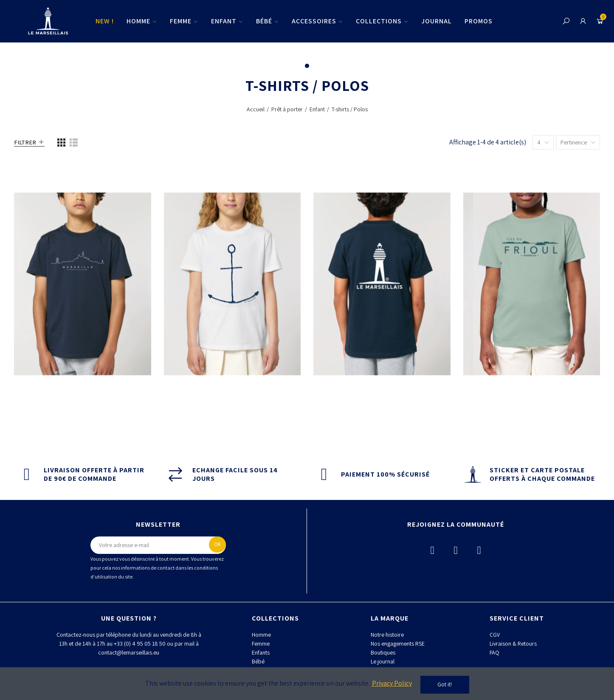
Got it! (445, 684)
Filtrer (25, 142)
